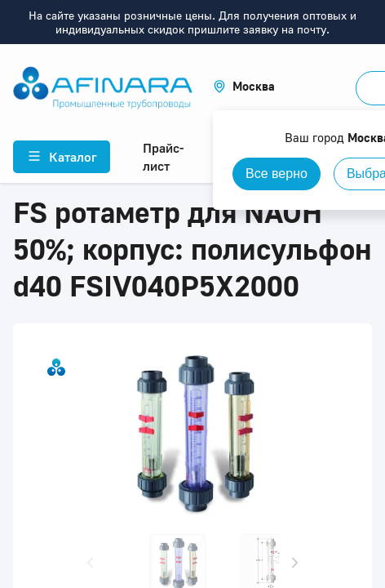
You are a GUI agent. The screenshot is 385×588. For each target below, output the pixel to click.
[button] (244, 86)
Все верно (277, 174)
